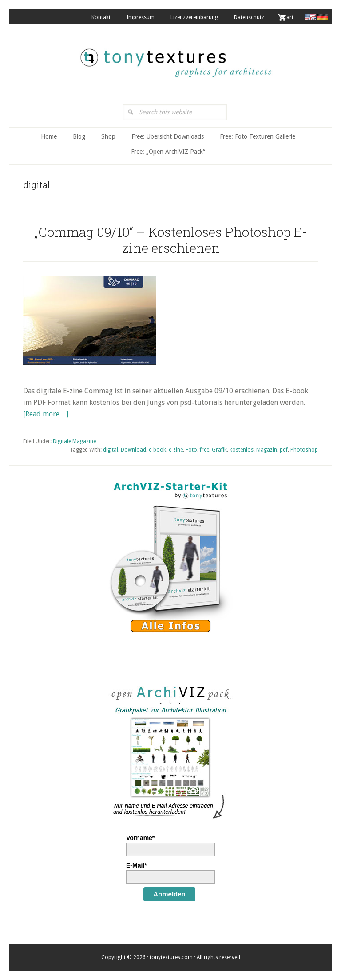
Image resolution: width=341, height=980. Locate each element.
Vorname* (140, 838)
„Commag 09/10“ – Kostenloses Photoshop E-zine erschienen (171, 240)
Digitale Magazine (74, 441)
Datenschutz (249, 17)
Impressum (141, 17)
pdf (284, 450)
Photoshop (304, 450)
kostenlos (242, 450)
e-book (157, 450)
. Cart (287, 17)
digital (111, 450)
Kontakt (101, 17)
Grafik (219, 450)
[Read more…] (46, 414)
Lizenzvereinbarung (194, 17)
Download (133, 450)
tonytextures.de (175, 58)
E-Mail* (137, 865)
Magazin (267, 450)
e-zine (176, 450)
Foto (191, 450)
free (204, 450)
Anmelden (169, 894)
